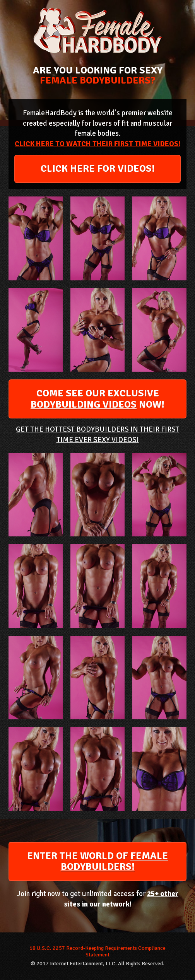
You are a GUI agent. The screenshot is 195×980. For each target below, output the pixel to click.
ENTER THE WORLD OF (97, 861)
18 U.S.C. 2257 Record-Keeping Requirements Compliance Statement (97, 952)
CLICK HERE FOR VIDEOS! (98, 169)
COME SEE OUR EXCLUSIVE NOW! (97, 399)
